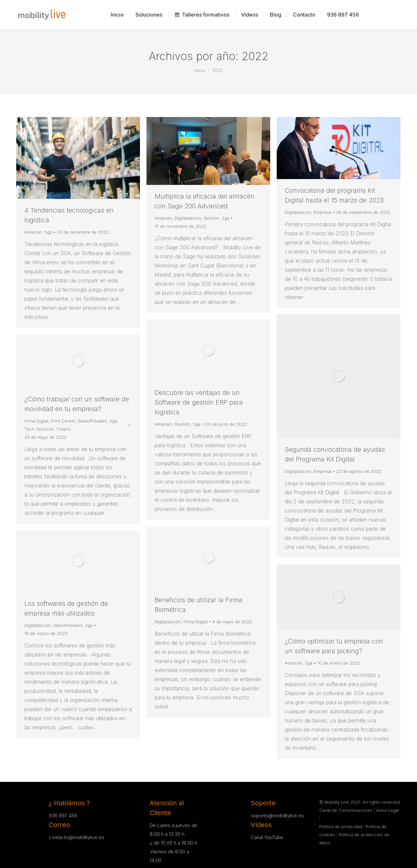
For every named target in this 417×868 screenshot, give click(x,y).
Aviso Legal (387, 810)
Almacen (33, 232)
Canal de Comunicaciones (347, 810)
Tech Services (39, 429)
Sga (48, 232)
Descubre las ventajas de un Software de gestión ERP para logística (199, 402)
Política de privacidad (341, 826)
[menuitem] (117, 15)
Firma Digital (36, 421)
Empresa (322, 212)
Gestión (211, 218)
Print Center (63, 421)
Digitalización (188, 218)
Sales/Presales (92, 421)
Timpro (63, 429)
